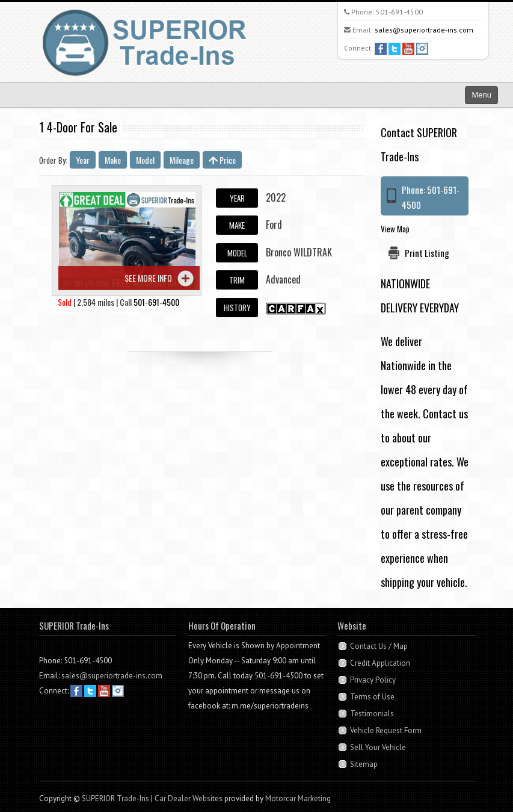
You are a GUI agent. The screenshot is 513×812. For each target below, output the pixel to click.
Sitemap (364, 764)
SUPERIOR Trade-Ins (115, 798)
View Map (395, 229)
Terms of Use (372, 697)
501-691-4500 (399, 12)
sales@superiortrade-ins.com (424, 30)
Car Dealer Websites (189, 798)
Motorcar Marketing (298, 798)
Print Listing (427, 253)
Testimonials (372, 714)
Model (145, 160)
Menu (481, 95)
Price (222, 160)
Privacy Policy (373, 680)
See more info (148, 278)
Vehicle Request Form (386, 730)
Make (113, 160)
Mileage (182, 160)
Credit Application (380, 663)
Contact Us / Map (379, 646)
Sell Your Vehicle (378, 747)
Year (83, 160)
